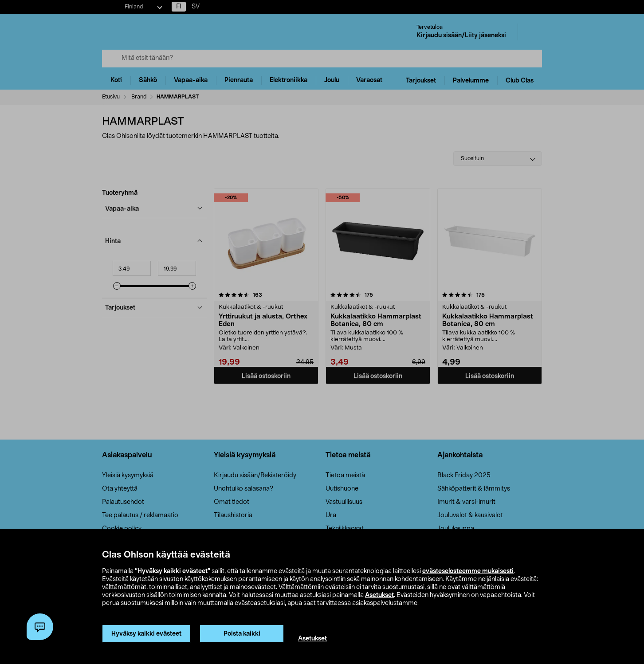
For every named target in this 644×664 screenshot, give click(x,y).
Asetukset (379, 595)
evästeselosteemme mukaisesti (468, 571)
